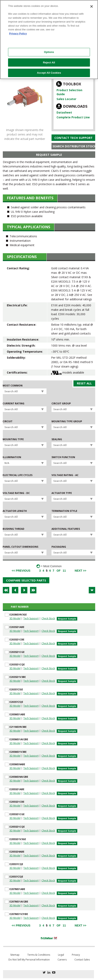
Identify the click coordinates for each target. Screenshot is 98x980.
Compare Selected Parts (26, 580)
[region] (49, 40)
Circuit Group (61, 404)
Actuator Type (62, 493)
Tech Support (31, 618)
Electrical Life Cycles (18, 475)
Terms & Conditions (39, 955)
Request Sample (49, 155)
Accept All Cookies (49, 73)
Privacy (76, 955)
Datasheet (64, 112)
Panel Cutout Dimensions (20, 547)
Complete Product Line (73, 117)
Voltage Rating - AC (65, 475)
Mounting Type (13, 439)
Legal (61, 955)
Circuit (8, 421)
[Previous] (21, 571)
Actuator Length (15, 511)
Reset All (84, 383)
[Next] (80, 571)
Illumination (12, 457)
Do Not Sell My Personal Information (29, 960)
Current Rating (13, 404)
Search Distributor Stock (74, 146)
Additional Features (66, 529)
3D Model (15, 618)
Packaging (59, 547)
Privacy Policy (18, 34)
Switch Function (63, 457)
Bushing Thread (13, 529)
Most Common (13, 386)
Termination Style (64, 511)
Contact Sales (82, 960)
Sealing (57, 439)
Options (49, 52)
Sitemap (15, 955)
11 (64, 571)
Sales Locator (66, 99)
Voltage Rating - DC (16, 493)
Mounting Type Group (67, 421)
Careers (62, 960)
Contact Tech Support (73, 138)
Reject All (49, 62)
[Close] (92, 6)
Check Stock (48, 618)
